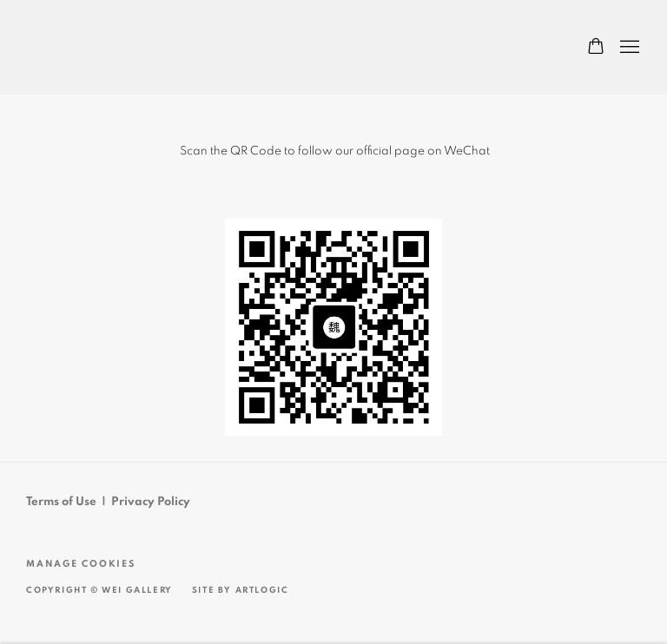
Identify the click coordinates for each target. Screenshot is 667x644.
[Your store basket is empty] (596, 48)
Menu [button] (628, 48)
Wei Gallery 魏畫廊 (87, 47)
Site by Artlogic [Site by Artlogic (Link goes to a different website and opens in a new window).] (241, 590)
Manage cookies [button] (81, 564)
